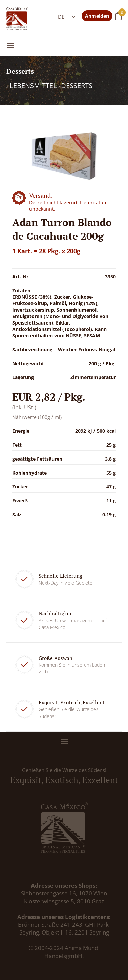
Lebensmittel (33, 85)
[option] (64, 155)
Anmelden (97, 16)
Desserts (77, 85)
